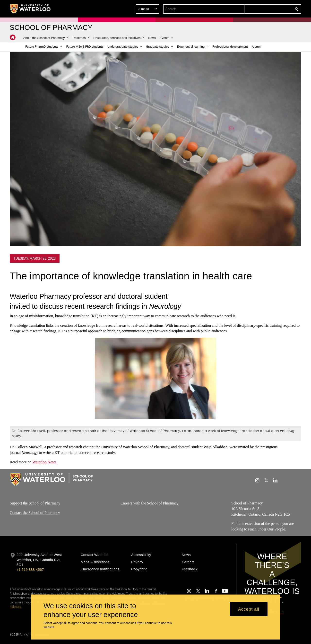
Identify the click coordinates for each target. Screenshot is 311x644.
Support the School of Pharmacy (35, 503)
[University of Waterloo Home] (30, 9)
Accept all (249, 609)
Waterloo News (44, 462)
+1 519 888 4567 (30, 570)
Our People (276, 529)
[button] (261, 9)
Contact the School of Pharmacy (35, 513)
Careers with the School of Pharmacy (150, 503)
